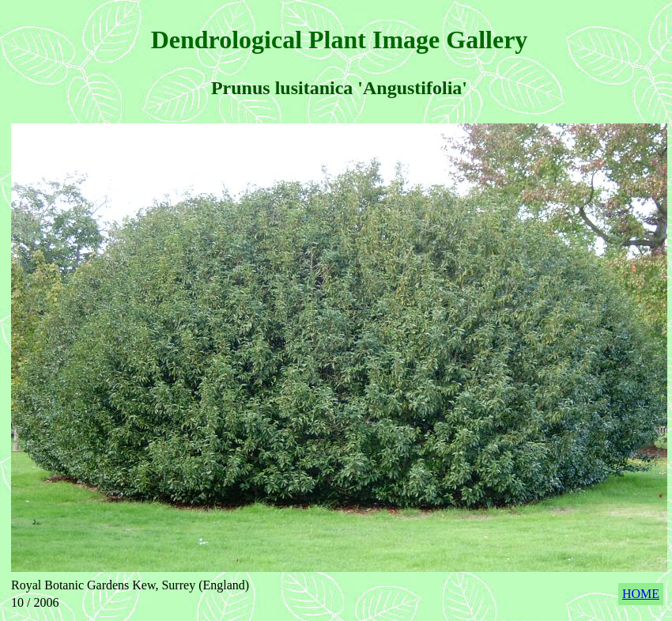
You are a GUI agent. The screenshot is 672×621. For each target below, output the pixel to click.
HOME (641, 594)
